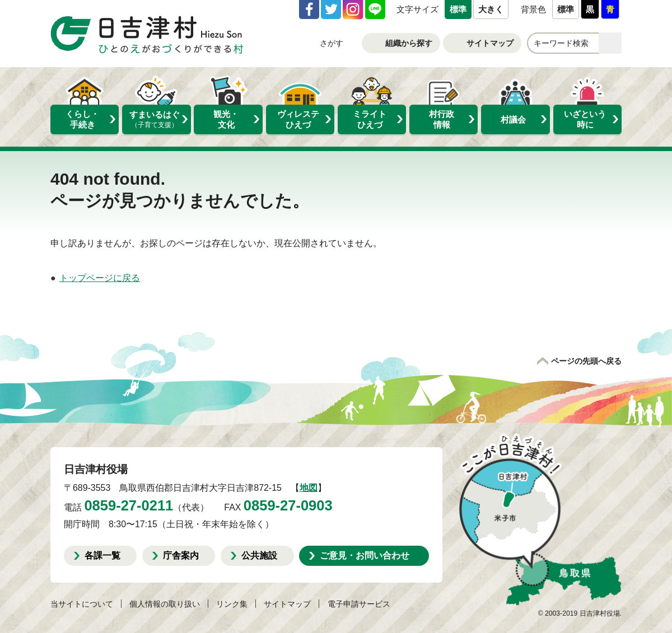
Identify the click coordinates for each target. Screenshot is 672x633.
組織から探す (409, 43)
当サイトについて (82, 604)
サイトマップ (490, 43)
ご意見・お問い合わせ (365, 555)
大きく (491, 9)
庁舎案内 (181, 555)
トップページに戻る (100, 278)
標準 (458, 9)
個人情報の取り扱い (165, 604)
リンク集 (232, 604)
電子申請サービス (359, 604)
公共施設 (259, 555)
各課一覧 (102, 555)
